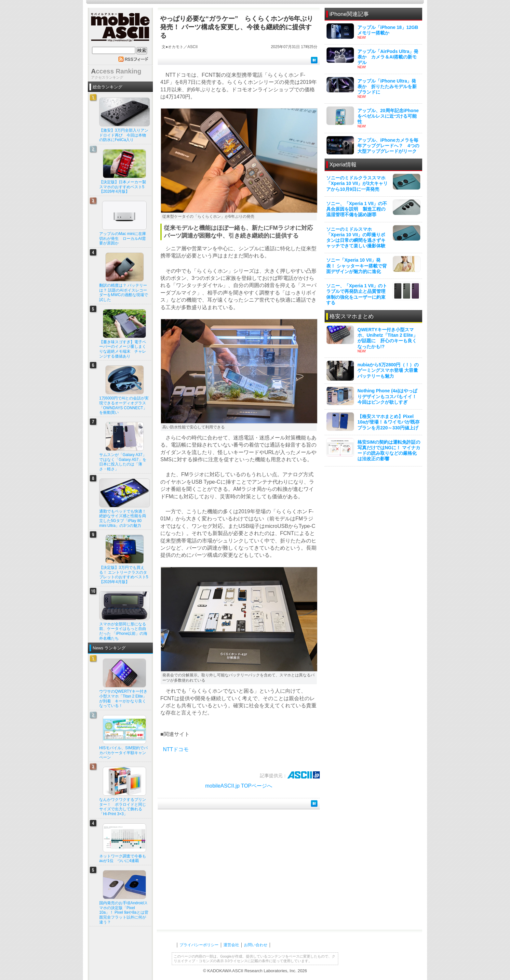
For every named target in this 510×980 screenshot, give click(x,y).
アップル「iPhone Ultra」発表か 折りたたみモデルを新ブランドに (387, 86)
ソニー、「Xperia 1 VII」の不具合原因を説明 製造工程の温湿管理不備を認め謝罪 (357, 209)
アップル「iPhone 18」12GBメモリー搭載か (388, 30)
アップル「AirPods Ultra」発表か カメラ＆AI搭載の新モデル (388, 57)
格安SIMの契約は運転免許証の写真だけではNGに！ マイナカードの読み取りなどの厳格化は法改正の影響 (389, 451)
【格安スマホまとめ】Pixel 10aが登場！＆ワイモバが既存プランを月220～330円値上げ (389, 422)
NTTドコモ (176, 749)
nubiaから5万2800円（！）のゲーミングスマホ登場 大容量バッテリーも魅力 (388, 370)
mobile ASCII (120, 29)
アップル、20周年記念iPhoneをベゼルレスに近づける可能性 (388, 116)
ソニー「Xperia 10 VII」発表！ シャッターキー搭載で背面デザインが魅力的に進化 (356, 266)
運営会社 (231, 945)
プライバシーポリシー (199, 945)
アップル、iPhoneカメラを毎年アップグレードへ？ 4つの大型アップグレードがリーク (388, 146)
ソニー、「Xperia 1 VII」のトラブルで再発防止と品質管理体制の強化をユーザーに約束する (357, 294)
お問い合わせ (256, 945)
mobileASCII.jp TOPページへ (239, 786)
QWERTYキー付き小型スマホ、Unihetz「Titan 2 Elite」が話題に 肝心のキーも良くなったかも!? (388, 338)
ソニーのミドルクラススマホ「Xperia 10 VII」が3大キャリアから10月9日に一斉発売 (357, 183)
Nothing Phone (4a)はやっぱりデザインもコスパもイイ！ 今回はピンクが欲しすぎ (387, 396)
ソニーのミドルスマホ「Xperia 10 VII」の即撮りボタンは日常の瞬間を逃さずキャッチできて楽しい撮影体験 (356, 238)
